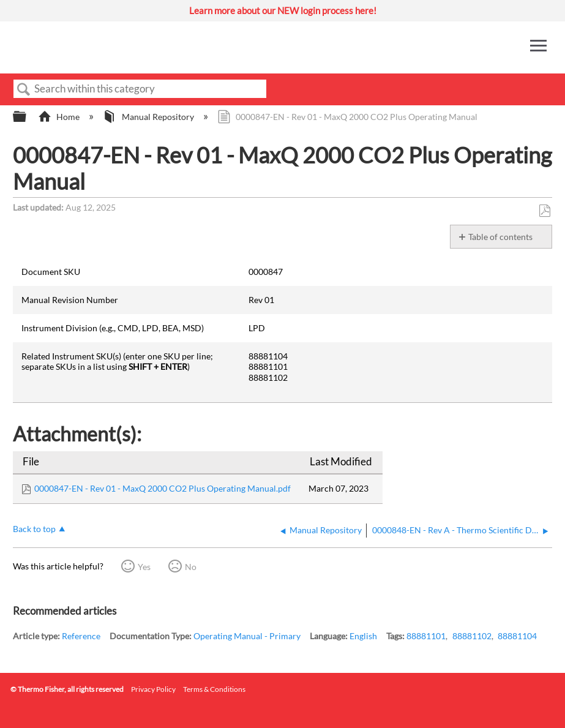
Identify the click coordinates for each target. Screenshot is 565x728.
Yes (144, 567)
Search (24, 90)
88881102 (472, 636)
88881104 (517, 636)
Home (60, 117)
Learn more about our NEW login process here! (283, 10)
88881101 (426, 636)
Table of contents (500, 237)
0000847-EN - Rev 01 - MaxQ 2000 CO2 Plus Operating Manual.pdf (163, 488)
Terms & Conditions (214, 689)
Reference (81, 636)
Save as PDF (544, 211)
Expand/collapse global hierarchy (28, 117)
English (363, 636)
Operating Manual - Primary (247, 636)
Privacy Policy (153, 689)
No (191, 567)
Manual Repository (149, 117)
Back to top (34, 529)
